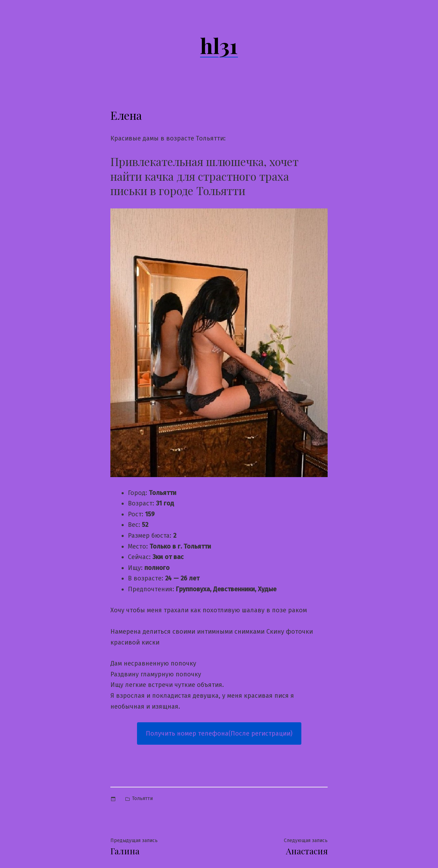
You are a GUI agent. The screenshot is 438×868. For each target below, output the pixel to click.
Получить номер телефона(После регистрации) (219, 733)
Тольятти (142, 798)
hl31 (219, 45)
